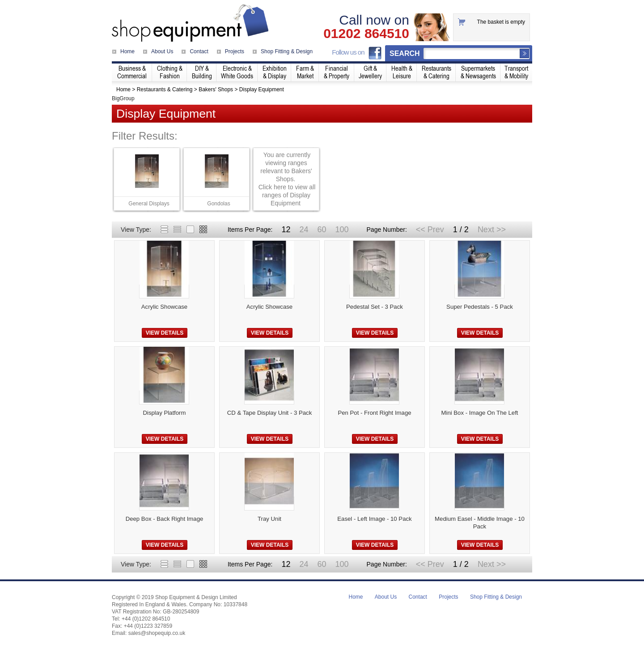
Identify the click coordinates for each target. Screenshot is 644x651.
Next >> (492, 230)
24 (304, 230)
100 (342, 230)
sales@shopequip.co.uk (157, 633)
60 (322, 230)
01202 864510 (366, 34)
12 (286, 230)
